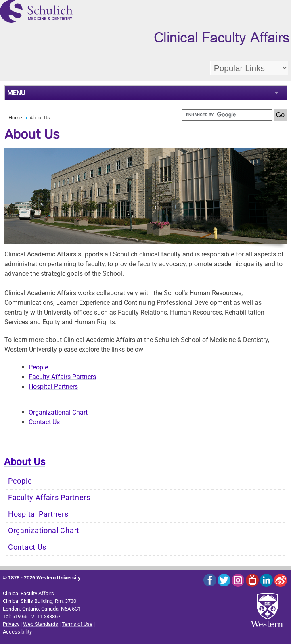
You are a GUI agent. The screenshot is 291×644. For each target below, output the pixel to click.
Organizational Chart (58, 412)
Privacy (11, 624)
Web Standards (41, 624)
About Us (25, 462)
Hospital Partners (53, 387)
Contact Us (44, 422)
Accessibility (17, 632)
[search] (227, 115)
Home (15, 118)
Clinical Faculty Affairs (28, 593)
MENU (16, 93)
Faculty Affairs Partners (62, 377)
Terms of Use (77, 624)
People (38, 367)
